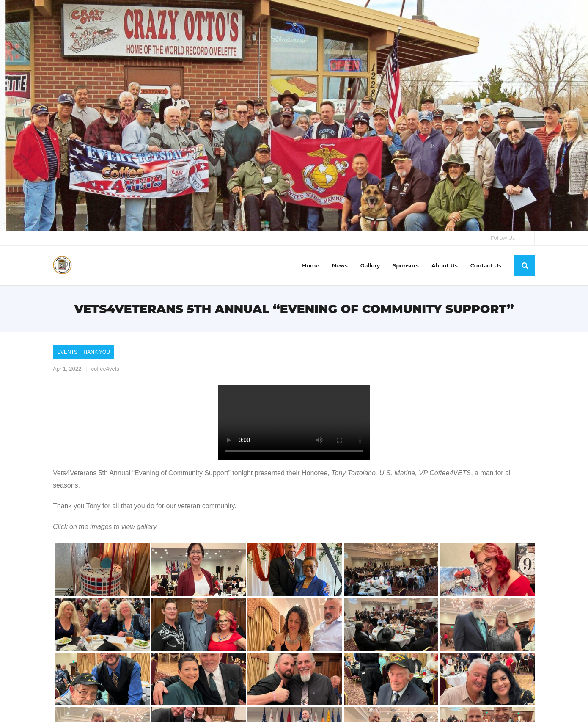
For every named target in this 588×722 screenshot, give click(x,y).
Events (67, 352)
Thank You (95, 352)
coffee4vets (105, 369)
